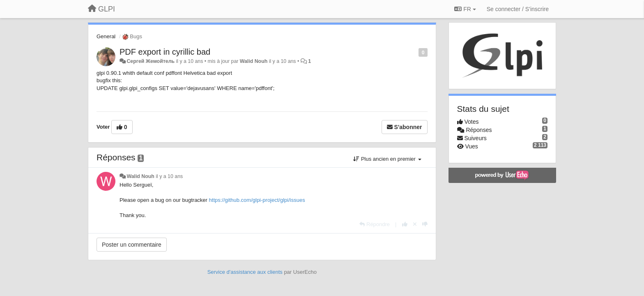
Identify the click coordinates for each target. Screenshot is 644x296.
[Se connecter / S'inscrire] (518, 9)
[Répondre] (375, 224)
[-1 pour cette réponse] (425, 224)
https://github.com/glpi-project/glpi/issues (257, 200)
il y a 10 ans (169, 176)
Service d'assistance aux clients (245, 272)
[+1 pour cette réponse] (405, 224)
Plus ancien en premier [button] (387, 159)
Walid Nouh (254, 61)
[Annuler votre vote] (415, 224)
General (106, 36)
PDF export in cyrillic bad (165, 52)
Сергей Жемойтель (151, 61)
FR (465, 9)
